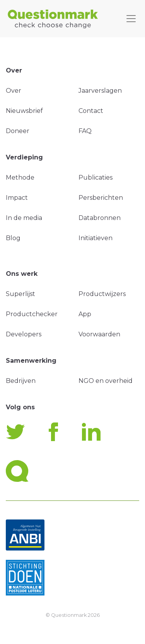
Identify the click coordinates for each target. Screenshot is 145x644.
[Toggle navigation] (131, 19)
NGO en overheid (106, 381)
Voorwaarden (99, 334)
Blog (13, 238)
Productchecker (32, 314)
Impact (17, 198)
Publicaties (96, 177)
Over (14, 91)
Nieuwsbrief (24, 111)
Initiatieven (96, 238)
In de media (24, 218)
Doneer (18, 131)
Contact (91, 111)
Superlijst (20, 294)
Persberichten (101, 198)
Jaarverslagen (100, 91)
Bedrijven (21, 381)
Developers (24, 334)
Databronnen (100, 218)
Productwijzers (102, 294)
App (85, 314)
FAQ (85, 131)
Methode (20, 177)
